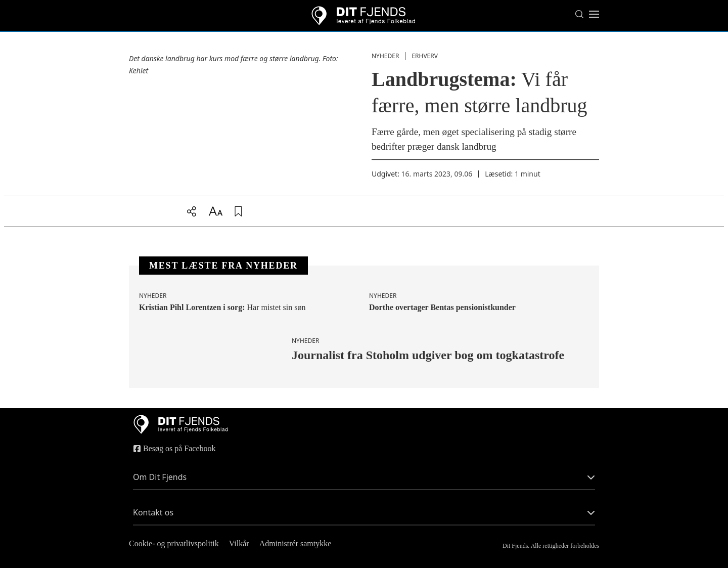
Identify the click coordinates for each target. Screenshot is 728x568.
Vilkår (239, 543)
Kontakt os (364, 512)
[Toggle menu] (594, 14)
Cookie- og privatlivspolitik (174, 543)
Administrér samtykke (295, 543)
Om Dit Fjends (364, 477)
